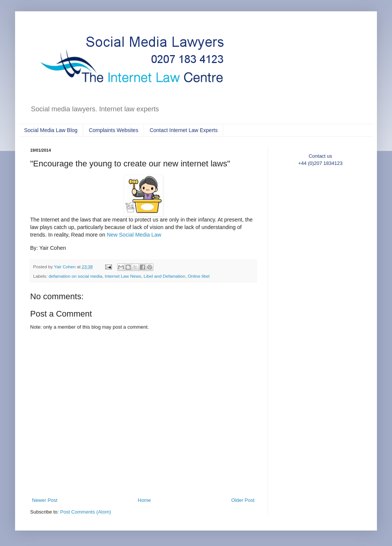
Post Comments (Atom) (86, 512)
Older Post (243, 500)
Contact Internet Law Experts (184, 130)
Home (145, 500)
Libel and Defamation (164, 276)
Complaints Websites (114, 130)
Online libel (199, 276)
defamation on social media (75, 276)
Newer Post (45, 500)
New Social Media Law (134, 235)
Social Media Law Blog (51, 130)
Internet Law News (123, 276)
